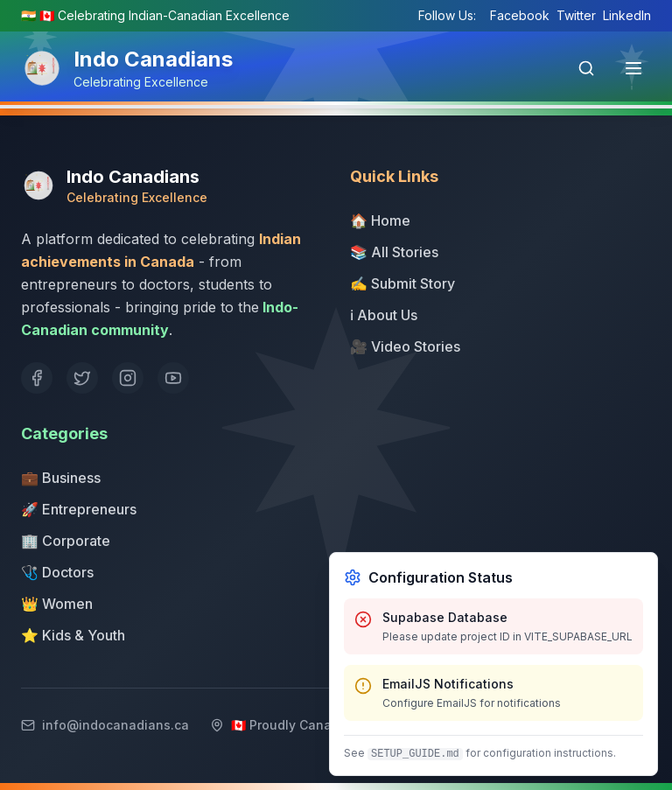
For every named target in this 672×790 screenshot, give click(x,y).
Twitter (576, 15)
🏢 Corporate (66, 541)
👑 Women (57, 604)
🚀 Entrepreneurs (79, 509)
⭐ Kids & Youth (73, 635)
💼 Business (61, 478)
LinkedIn (627, 15)
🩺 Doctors (57, 572)
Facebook (520, 15)
